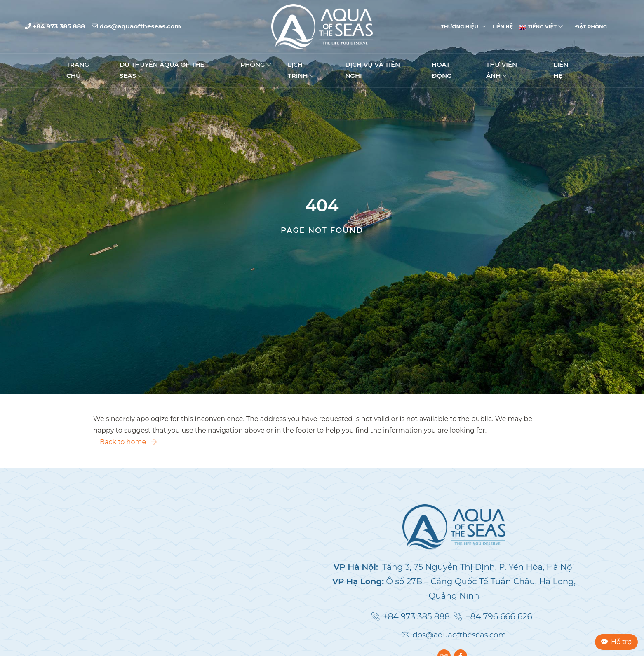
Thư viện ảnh (502, 71)
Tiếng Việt (541, 27)
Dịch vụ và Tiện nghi (373, 71)
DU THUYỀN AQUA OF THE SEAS (162, 71)
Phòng (256, 65)
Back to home (128, 442)
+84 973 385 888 (55, 27)
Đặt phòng (591, 27)
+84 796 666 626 (499, 616)
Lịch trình (301, 71)
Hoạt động (442, 71)
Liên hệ (503, 27)
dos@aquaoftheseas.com (136, 27)
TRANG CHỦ (78, 71)
